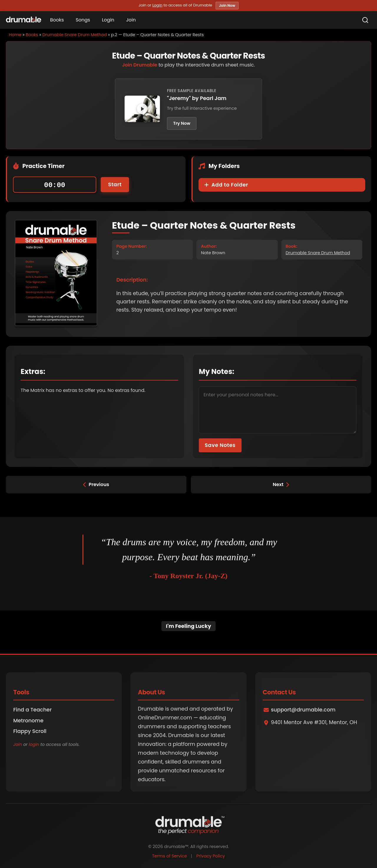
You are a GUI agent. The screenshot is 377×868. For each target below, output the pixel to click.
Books (57, 20)
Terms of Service (169, 856)
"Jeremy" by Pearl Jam (197, 98)
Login (157, 5)
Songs (83, 20)
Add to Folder (226, 185)
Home (15, 35)
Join (131, 20)
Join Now (227, 5)
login (34, 744)
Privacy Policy (210, 856)
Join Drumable (140, 65)
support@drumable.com (303, 710)
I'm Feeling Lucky (188, 626)
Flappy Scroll (30, 731)
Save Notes (220, 445)
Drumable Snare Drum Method (75, 35)
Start (115, 184)
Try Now (182, 123)
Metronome (28, 721)
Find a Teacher (32, 710)
